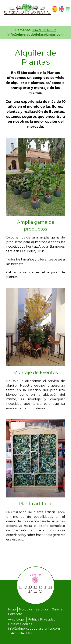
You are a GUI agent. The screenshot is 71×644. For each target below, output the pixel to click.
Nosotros (26, 609)
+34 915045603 (44, 30)
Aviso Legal (16, 619)
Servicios (42, 609)
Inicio (12, 609)
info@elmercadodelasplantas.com (35, 35)
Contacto (15, 614)
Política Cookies (20, 624)
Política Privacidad (42, 619)
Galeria (57, 609)
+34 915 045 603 (20, 633)
